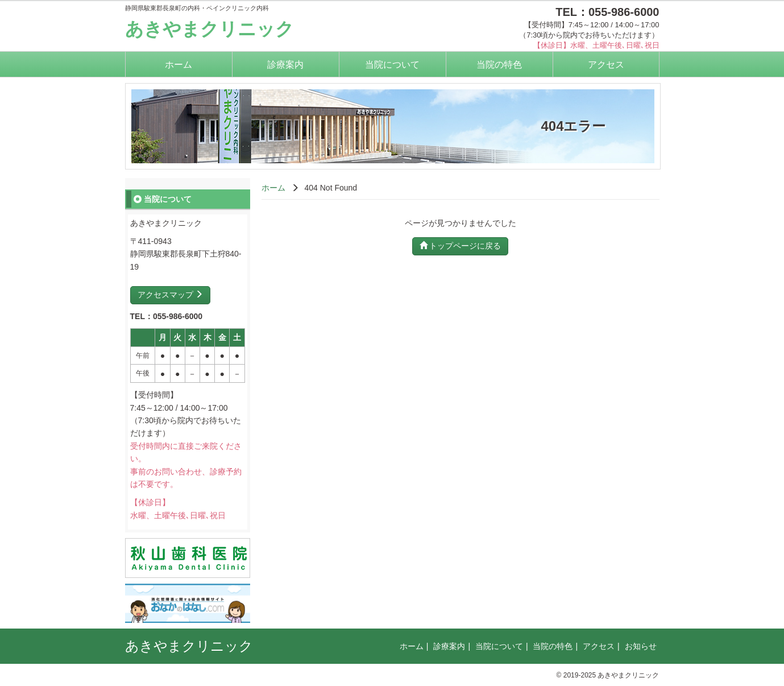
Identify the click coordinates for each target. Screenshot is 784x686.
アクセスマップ (171, 295)
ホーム (179, 65)
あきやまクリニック (210, 29)
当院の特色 (499, 65)
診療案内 (285, 65)
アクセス (606, 65)
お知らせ (641, 646)
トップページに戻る (461, 246)
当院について (392, 65)
